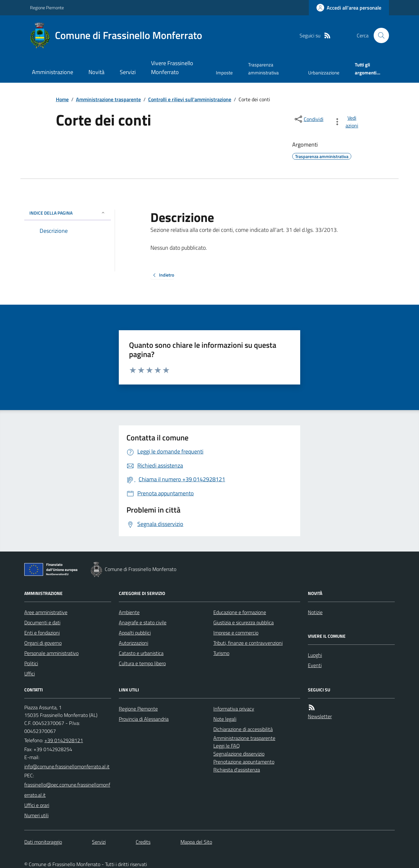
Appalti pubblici (135, 633)
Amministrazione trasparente (108, 99)
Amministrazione (53, 72)
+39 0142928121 (64, 740)
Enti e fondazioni (42, 633)
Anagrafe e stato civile (143, 622)
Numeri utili (36, 815)
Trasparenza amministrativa (263, 69)
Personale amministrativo (51, 653)
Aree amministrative (46, 612)
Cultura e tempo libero (142, 663)
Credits (143, 842)
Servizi (128, 72)
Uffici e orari (37, 805)
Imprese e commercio (236, 633)
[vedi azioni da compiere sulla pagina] (347, 122)
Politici (31, 663)
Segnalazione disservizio (239, 754)
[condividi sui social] (309, 119)
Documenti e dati (42, 622)
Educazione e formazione (240, 612)
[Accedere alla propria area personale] (349, 8)
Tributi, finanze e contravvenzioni (248, 643)
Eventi (315, 665)
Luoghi (315, 655)
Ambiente (129, 612)
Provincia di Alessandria (144, 719)
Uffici (30, 674)
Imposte (224, 73)
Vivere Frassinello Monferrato (172, 68)
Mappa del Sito (196, 842)
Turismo (221, 653)
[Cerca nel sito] (379, 35)
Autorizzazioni (133, 643)
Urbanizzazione (324, 73)
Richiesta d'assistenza (237, 770)
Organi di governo (43, 643)
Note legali (225, 719)
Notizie (315, 612)
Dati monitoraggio (43, 842)
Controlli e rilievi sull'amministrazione (190, 99)
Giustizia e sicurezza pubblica (244, 622)
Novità (96, 72)
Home (62, 99)
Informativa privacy (234, 709)
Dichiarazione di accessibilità (243, 729)
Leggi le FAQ (227, 746)
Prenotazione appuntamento (244, 762)
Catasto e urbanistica (141, 653)
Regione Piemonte (47, 8)
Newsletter (320, 716)
